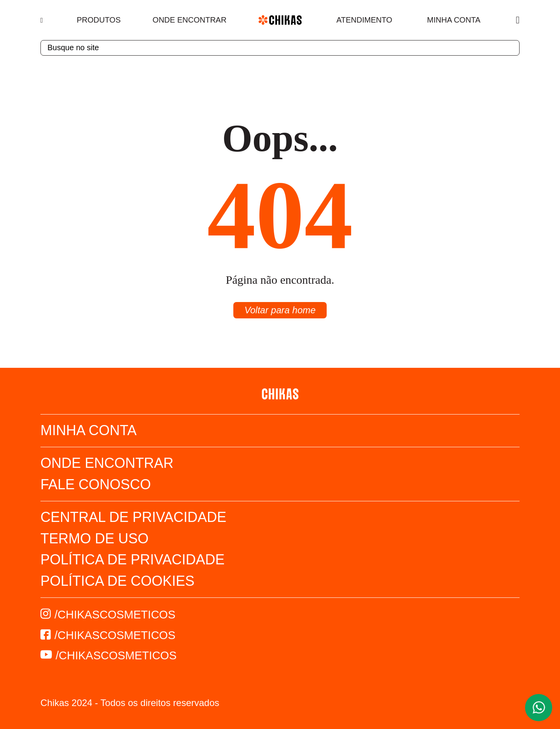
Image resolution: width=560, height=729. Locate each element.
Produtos (99, 20)
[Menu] (43, 20)
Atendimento (364, 20)
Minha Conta (454, 20)
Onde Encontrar (189, 20)
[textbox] (280, 48)
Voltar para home (280, 310)
